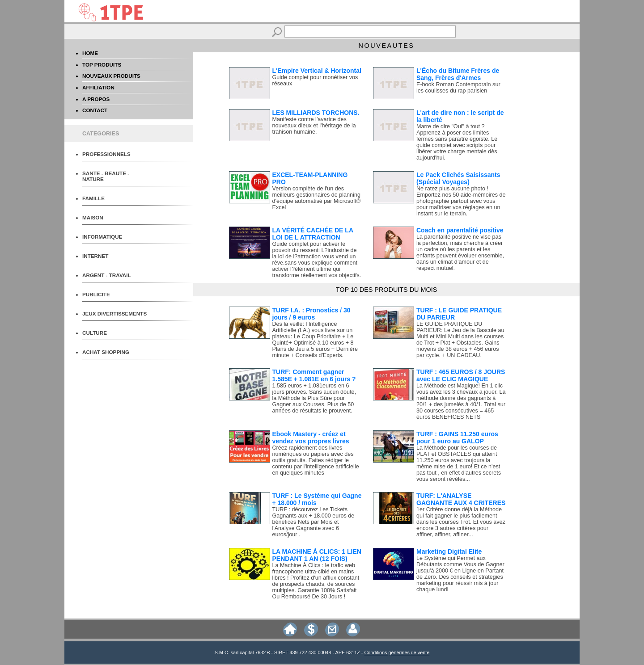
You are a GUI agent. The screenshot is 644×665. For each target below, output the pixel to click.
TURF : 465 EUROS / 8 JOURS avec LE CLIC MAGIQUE (461, 375)
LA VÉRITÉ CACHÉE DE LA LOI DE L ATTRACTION (313, 234)
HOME (90, 53)
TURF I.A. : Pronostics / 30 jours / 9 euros (311, 314)
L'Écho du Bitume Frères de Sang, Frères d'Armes (458, 74)
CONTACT (95, 110)
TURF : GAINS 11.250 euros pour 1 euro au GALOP (457, 438)
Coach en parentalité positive (460, 230)
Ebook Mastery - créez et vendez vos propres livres (311, 438)
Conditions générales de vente (397, 652)
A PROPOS (96, 99)
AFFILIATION (98, 87)
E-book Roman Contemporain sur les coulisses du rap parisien (458, 88)
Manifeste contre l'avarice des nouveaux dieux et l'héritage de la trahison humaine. (314, 126)
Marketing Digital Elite (449, 551)
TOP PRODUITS (102, 65)
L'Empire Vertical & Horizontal (317, 71)
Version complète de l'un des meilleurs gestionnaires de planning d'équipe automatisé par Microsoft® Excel (317, 198)
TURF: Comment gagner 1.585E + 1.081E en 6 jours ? (314, 375)
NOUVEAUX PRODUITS (111, 76)
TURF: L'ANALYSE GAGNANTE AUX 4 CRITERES (461, 499)
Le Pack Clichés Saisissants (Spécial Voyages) (458, 178)
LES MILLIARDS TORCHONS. (316, 113)
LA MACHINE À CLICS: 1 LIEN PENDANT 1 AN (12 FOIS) (317, 555)
